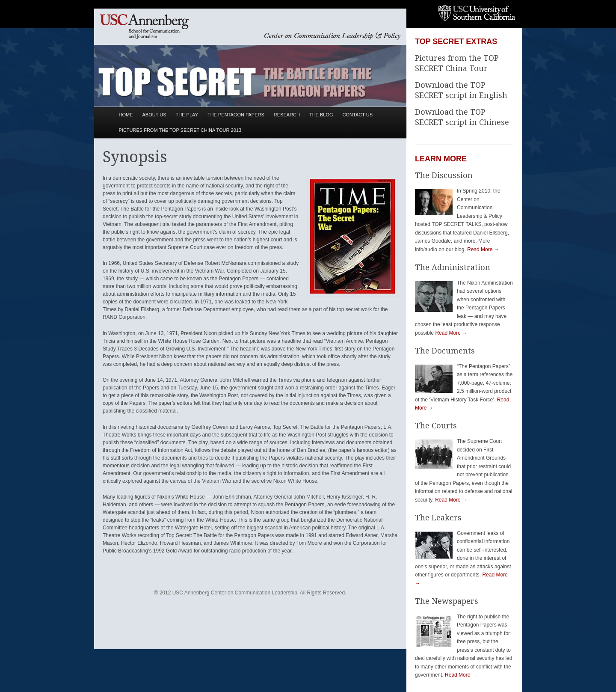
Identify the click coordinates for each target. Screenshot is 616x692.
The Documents (445, 351)
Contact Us (358, 115)
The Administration (453, 267)
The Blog (321, 115)
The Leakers (438, 518)
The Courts (436, 426)
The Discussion (444, 175)
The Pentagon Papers (236, 115)
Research (287, 115)
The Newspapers (447, 601)
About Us (154, 115)
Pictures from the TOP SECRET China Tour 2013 (180, 130)
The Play (187, 115)
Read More (483, 249)
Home (126, 115)
